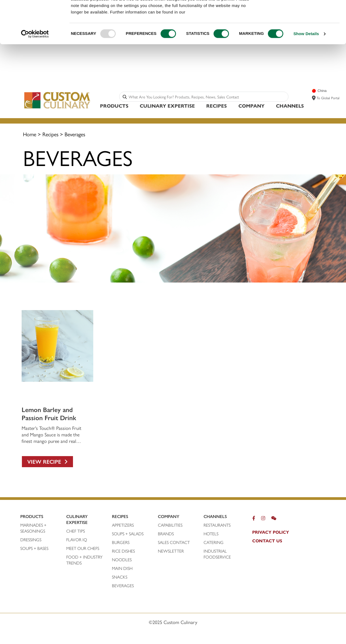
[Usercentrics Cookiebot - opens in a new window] (35, 74)
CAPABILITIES (170, 525)
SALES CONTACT (174, 542)
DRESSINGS (31, 540)
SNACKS (120, 577)
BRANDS (166, 534)
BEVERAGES (123, 586)
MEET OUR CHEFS (83, 548)
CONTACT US (267, 541)
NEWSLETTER (171, 551)
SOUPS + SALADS (128, 534)
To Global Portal (328, 98)
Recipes (217, 106)
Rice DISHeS (123, 551)
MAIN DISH (122, 568)
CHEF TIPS (76, 531)
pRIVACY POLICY (271, 532)
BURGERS (121, 542)
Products (114, 106)
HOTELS (211, 534)
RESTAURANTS (217, 525)
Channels (290, 106)
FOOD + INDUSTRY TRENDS (84, 560)
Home (30, 134)
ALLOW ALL (301, 13)
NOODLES (122, 560)
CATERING (214, 542)
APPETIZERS (123, 525)
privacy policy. (202, 52)
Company (252, 106)
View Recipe (47, 461)
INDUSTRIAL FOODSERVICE (217, 554)
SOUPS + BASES (34, 548)
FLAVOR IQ (77, 540)
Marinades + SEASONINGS (33, 528)
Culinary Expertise (167, 106)
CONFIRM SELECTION (301, 29)
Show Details (306, 74)
